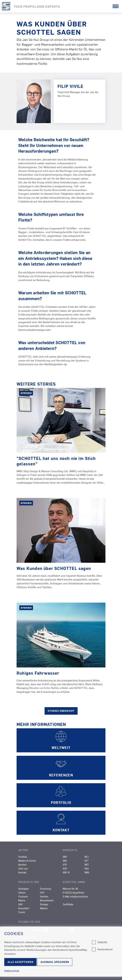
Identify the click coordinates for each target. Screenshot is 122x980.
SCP (65, 868)
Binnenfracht (47, 900)
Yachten (44, 896)
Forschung (46, 889)
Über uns (23, 868)
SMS (87, 872)
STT (86, 861)
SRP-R (66, 872)
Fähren (22, 893)
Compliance (27, 944)
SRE (65, 861)
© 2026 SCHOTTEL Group (35, 968)
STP (65, 865)
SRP (65, 857)
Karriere (22, 865)
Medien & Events (27, 861)
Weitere (44, 908)
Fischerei (23, 896)
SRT (87, 865)
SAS (87, 868)
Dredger (44, 904)
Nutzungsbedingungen (35, 961)
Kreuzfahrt (24, 908)
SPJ (86, 857)
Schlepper (24, 889)
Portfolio (23, 857)
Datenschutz (28, 951)
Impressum (26, 937)
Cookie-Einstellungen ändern (33, 954)
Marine (22, 900)
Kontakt (22, 872)
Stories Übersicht (61, 711)
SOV (20, 904)
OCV (42, 893)
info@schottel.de (79, 896)
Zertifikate (68, 904)
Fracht (22, 912)
